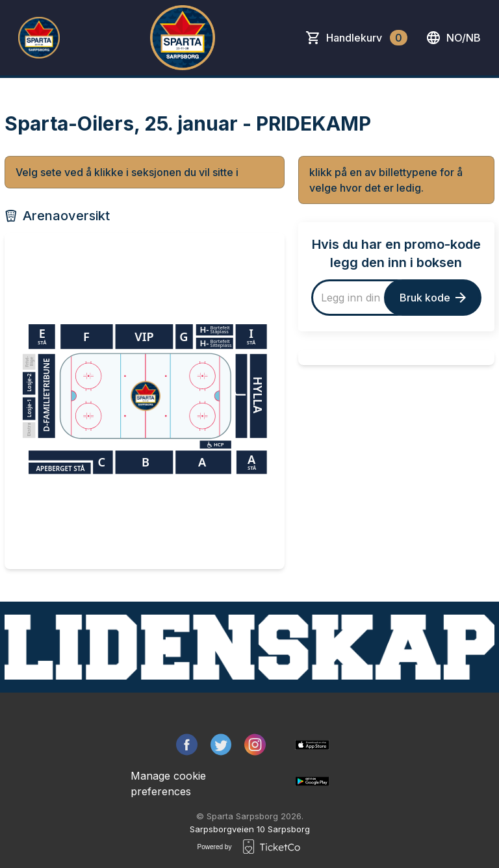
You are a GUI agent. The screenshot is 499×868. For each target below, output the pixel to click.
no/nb (453, 38)
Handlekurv (367, 38)
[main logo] (39, 38)
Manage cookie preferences (168, 784)
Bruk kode (433, 298)
